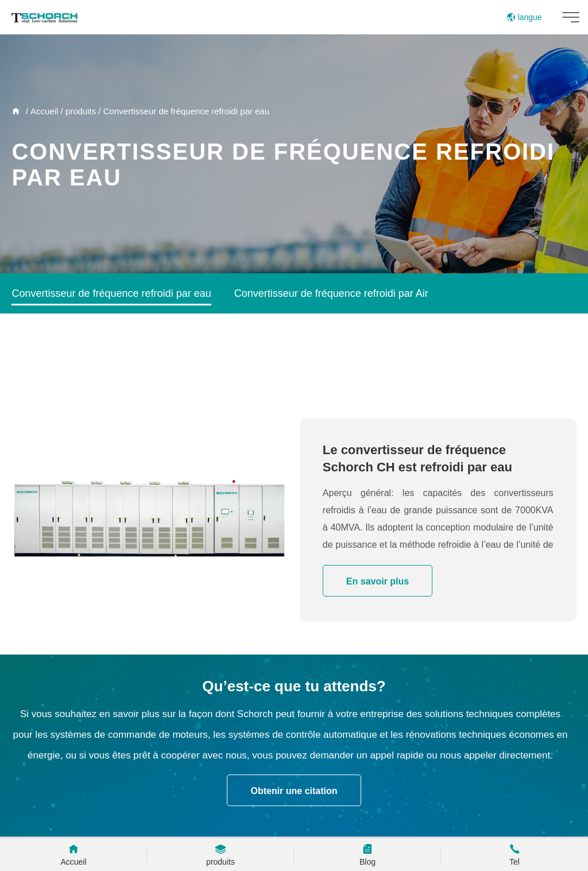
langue (524, 17)
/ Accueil (40, 111)
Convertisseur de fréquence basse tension (108, 375)
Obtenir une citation (294, 791)
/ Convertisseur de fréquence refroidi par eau (183, 111)
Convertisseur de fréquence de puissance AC (115, 334)
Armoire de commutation (299, 334)
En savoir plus (378, 581)
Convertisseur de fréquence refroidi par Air (331, 293)
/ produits (77, 111)
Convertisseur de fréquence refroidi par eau (111, 293)
